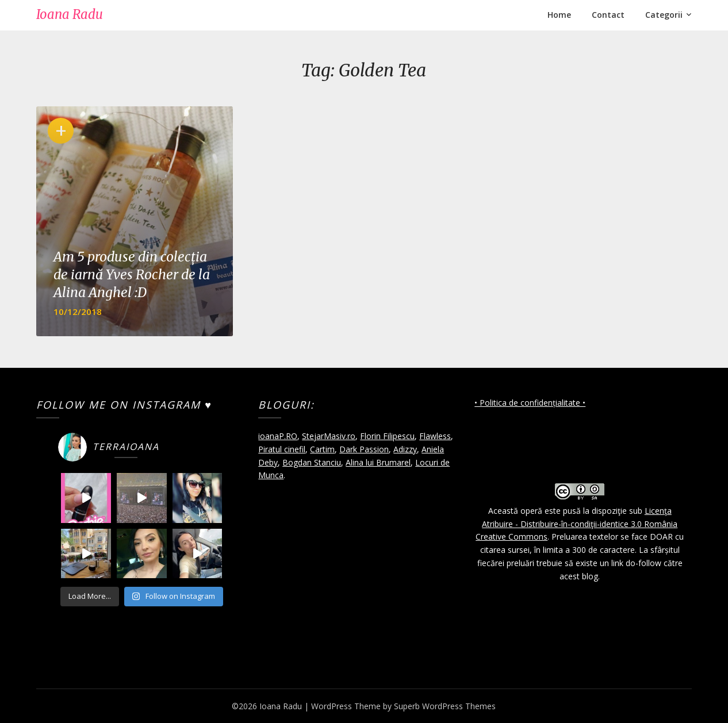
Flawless (435, 436)
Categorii (664, 15)
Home (559, 15)
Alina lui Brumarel (378, 462)
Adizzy (405, 449)
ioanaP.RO (278, 436)
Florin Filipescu (387, 436)
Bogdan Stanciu (312, 462)
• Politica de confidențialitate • (530, 403)
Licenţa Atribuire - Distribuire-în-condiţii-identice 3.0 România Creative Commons (576, 524)
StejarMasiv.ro (329, 436)
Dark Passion (364, 449)
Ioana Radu (70, 14)
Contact (608, 15)
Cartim (322, 449)
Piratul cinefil (282, 449)
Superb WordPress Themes (445, 706)
